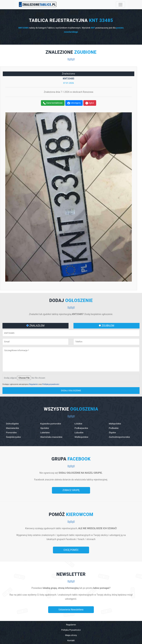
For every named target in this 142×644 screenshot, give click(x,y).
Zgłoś (90, 103)
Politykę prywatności (51, 384)
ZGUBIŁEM (106, 326)
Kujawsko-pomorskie (51, 424)
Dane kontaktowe (53, 103)
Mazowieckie (12, 428)
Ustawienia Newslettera (71, 610)
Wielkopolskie (81, 437)
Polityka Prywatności (71, 630)
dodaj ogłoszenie (71, 391)
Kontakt (71, 640)
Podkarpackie (81, 428)
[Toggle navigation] (120, 5)
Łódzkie (78, 424)
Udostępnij (74, 103)
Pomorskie (11, 432)
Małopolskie (115, 424)
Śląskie (112, 432)
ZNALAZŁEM (35, 326)
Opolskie (45, 428)
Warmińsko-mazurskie (51, 437)
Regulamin (34, 384)
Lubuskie (79, 432)
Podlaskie (114, 428)
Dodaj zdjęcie (10, 378)
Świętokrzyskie (13, 437)
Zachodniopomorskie (119, 437)
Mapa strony (71, 635)
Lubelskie (45, 432)
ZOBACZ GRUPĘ (71, 490)
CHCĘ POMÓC (71, 550)
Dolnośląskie (12, 424)
